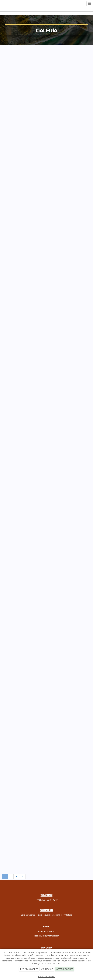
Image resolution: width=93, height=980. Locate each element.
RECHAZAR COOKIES (29, 969)
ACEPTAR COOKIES (65, 969)
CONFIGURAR (47, 969)
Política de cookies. (46, 977)
